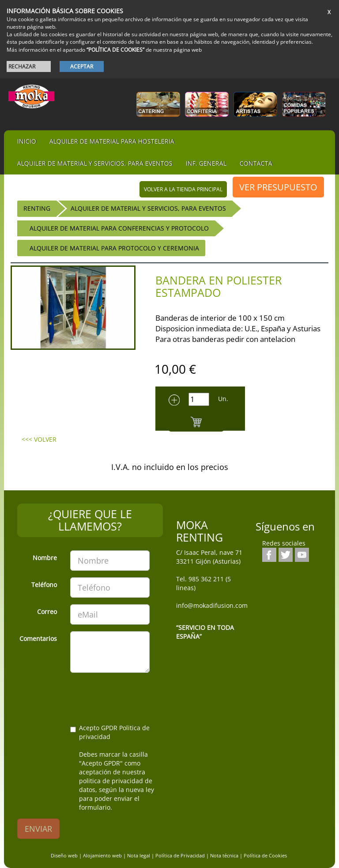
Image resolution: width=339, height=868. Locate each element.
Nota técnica (224, 855)
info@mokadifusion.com (212, 605)
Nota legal (139, 855)
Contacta (256, 163)
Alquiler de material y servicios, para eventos (95, 163)
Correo (47, 612)
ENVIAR (38, 829)
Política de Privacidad (180, 855)
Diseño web (64, 855)
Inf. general (206, 163)
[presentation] (84, 697)
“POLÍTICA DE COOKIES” (115, 50)
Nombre (45, 558)
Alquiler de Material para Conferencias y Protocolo (119, 228)
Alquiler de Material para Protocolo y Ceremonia (114, 248)
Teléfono (44, 585)
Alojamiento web (102, 855)
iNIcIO (27, 141)
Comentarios (38, 639)
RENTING (37, 208)
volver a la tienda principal (183, 189)
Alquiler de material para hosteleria (112, 141)
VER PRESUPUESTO (278, 187)
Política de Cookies (265, 855)
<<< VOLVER (39, 439)
